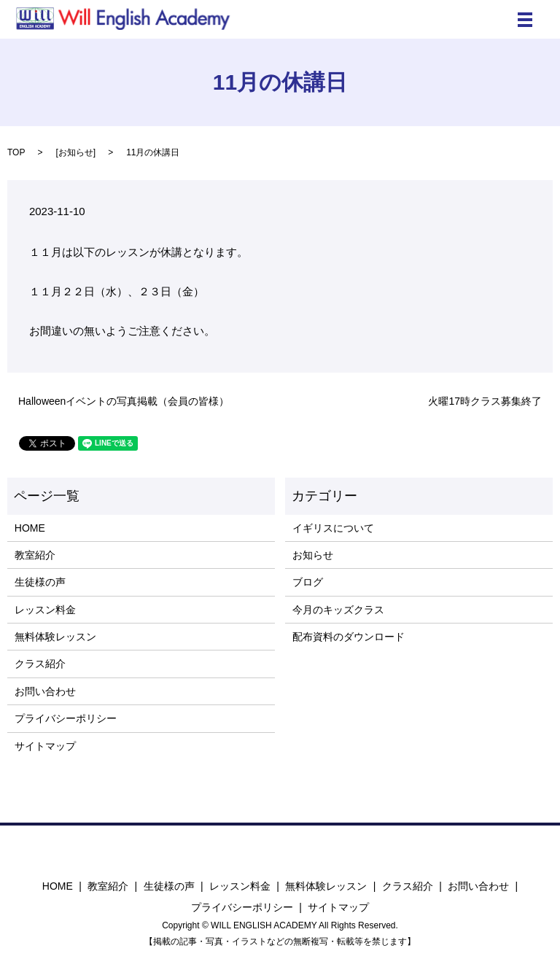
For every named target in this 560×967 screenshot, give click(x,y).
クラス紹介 (40, 664)
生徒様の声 (40, 582)
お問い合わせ (45, 691)
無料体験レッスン (55, 637)
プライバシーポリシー (66, 718)
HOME (30, 528)
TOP (16, 152)
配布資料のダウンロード (349, 637)
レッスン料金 (45, 610)
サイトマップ (45, 746)
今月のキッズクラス (338, 610)
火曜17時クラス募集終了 (485, 401)
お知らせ (76, 152)
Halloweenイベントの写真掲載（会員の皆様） (124, 401)
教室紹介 (35, 555)
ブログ (308, 582)
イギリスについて (333, 528)
